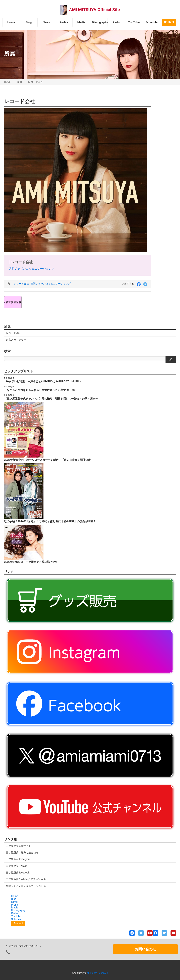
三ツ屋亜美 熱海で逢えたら (22, 852)
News (46, 22)
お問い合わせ (145, 949)
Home (11, 22)
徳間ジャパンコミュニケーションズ (31, 269)
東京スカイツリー (16, 340)
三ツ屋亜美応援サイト (18, 846)
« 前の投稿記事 (13, 302)
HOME (8, 82)
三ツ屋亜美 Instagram (18, 859)
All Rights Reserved (97, 973)
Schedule (151, 22)
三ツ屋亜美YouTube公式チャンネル (26, 879)
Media (81, 22)
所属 (20, 82)
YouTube (134, 22)
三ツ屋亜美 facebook (18, 873)
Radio (116, 22)
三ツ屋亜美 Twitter (16, 866)
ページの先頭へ (172, 972)
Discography (100, 22)
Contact (169, 22)
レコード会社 (36, 82)
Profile (64, 22)
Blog (29, 22)
